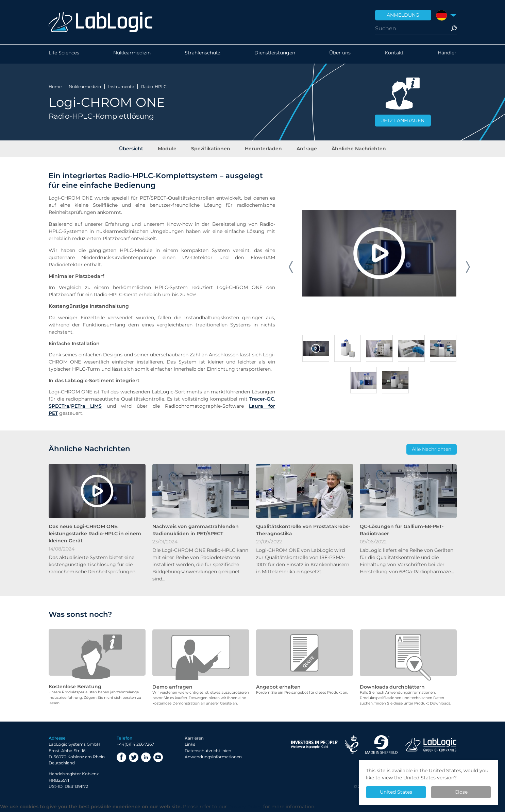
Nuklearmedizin (132, 54)
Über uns (340, 54)
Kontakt (394, 54)
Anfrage (305, 149)
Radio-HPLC (154, 86)
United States (396, 792)
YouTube (158, 759)
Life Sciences (64, 54)
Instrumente (121, 86)
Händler (447, 54)
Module (169, 149)
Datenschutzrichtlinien (208, 752)
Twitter (134, 759)
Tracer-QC (262, 401)
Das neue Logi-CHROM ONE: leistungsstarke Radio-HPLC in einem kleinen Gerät (95, 535)
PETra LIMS (87, 408)
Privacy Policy (245, 808)
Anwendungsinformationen (213, 758)
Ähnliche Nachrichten (356, 149)
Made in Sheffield (382, 746)
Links (190, 746)
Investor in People (315, 746)
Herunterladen (263, 149)
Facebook (121, 759)
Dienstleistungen (275, 54)
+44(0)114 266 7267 (135, 746)
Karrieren (194, 740)
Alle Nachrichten (432, 451)
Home (55, 86)
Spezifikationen (211, 149)
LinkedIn (146, 759)
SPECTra (59, 408)
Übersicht (134, 149)
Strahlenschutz (203, 54)
